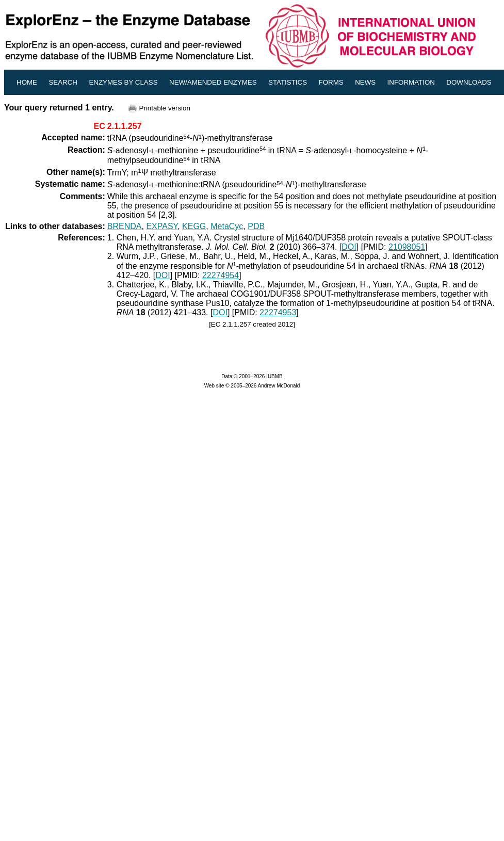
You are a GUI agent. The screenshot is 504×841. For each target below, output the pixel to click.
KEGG (194, 226)
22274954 (221, 275)
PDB (256, 226)
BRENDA (125, 226)
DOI (349, 247)
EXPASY (162, 226)
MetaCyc (227, 226)
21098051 (407, 247)
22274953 (278, 312)
